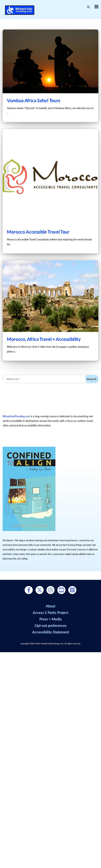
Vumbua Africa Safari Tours (34, 100)
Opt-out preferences (51, 625)
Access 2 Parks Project (50, 612)
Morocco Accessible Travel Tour (38, 232)
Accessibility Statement (51, 632)
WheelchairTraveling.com (16, 416)
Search (92, 379)
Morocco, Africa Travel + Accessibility (44, 339)
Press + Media (50, 619)
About (50, 606)
